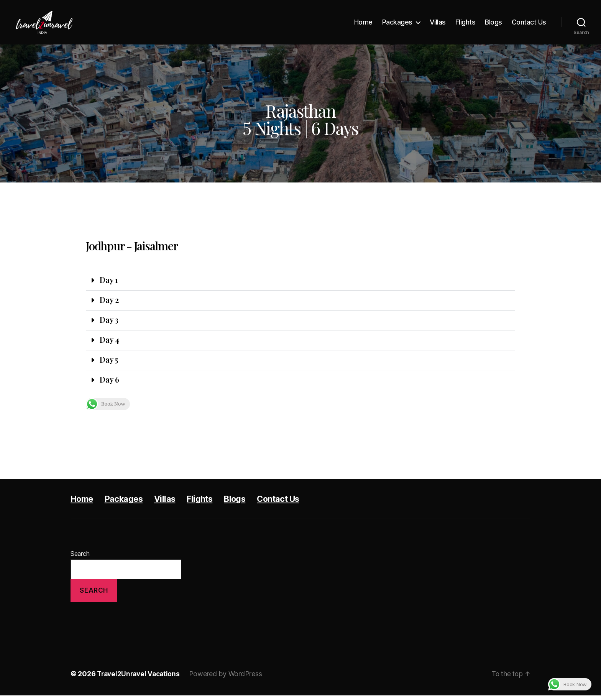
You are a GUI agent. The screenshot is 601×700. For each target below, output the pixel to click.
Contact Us (529, 22)
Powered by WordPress (229, 678)
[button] (300, 281)
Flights (466, 22)
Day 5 (110, 363)
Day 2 (110, 301)
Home (363, 22)
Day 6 (110, 384)
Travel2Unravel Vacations (140, 678)
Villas (438, 22)
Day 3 (110, 322)
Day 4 (110, 342)
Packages (397, 22)
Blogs (493, 22)
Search (80, 558)
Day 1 (109, 280)
